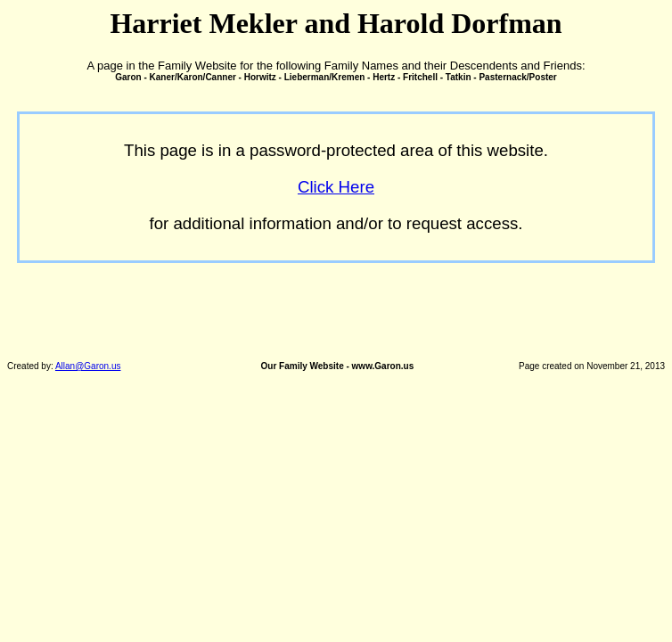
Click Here (336, 187)
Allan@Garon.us (88, 366)
